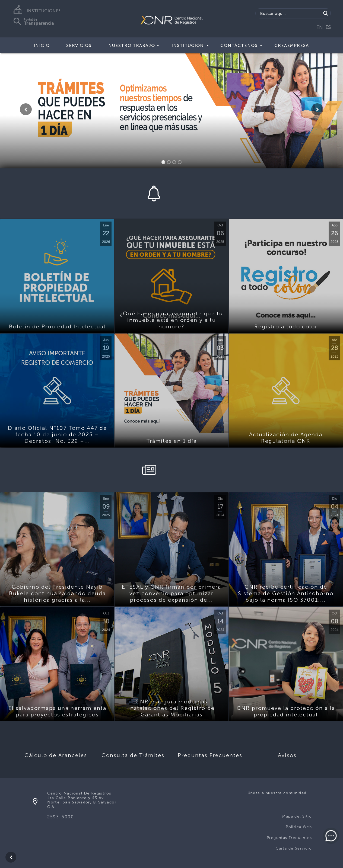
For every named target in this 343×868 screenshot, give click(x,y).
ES (328, 27)
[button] (26, 109)
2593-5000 (61, 817)
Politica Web (299, 827)
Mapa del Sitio (297, 816)
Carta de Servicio (294, 848)
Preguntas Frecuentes (289, 838)
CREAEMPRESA (292, 45)
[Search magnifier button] (326, 13)
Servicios (79, 45)
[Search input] (290, 13)
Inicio (42, 45)
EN (320, 27)
